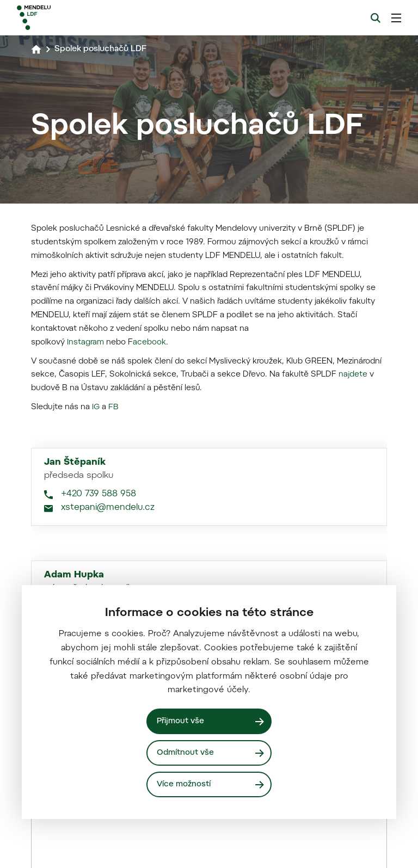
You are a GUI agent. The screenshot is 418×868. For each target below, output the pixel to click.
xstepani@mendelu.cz (108, 825)
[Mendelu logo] (75, 18)
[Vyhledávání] (376, 18)
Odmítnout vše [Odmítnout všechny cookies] (186, 752)
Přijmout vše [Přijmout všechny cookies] (181, 721)
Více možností (184, 784)
